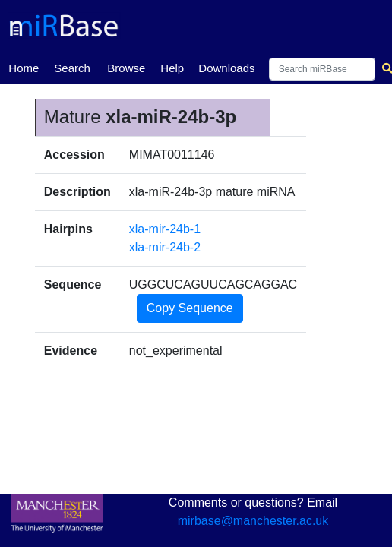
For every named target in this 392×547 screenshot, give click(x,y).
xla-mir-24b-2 (165, 247)
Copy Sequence (190, 308)
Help (172, 68)
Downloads (226, 68)
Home (24, 67)
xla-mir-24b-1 (165, 229)
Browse (126, 68)
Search (72, 68)
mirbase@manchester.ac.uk (253, 521)
